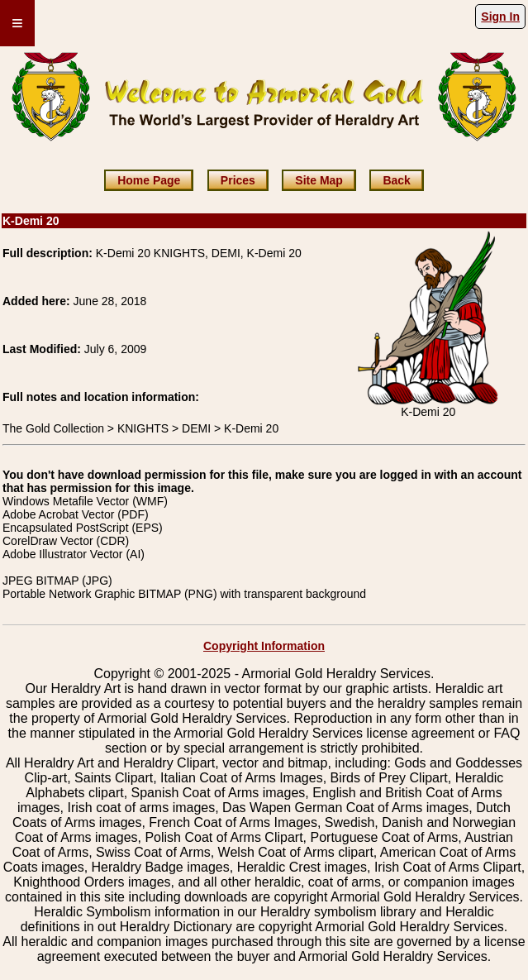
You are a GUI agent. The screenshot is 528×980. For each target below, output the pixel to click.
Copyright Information (264, 646)
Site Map (319, 180)
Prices (238, 180)
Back (396, 180)
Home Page (149, 180)
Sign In (500, 17)
